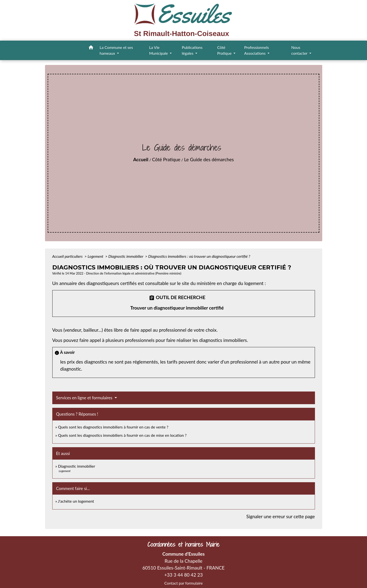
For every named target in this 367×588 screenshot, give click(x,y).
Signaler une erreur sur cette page (281, 516)
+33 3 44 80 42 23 (183, 575)
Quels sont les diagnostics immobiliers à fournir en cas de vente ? (113, 427)
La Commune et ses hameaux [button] (116, 50)
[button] (91, 48)
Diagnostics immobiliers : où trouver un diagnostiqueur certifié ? (199, 256)
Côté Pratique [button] (225, 50)
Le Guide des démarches (209, 159)
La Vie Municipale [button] (159, 50)
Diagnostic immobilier (126, 256)
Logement (96, 256)
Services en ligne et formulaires (85, 398)
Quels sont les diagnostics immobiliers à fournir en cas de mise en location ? (122, 435)
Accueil (141, 159)
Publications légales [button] (192, 50)
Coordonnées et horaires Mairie (183, 545)
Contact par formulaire (184, 583)
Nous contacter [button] (300, 50)
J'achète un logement (76, 501)
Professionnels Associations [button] (256, 50)
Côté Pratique (166, 159)
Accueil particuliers (68, 256)
